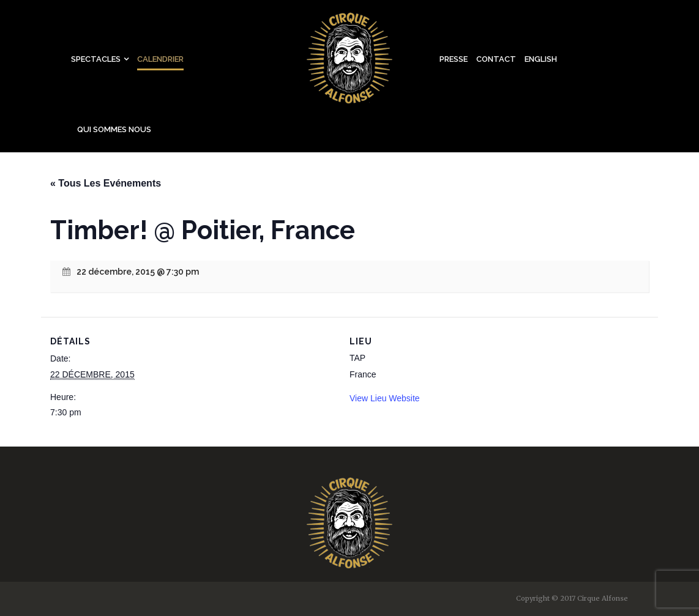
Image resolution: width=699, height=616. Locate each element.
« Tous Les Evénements (106, 183)
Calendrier (160, 59)
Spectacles (96, 59)
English (541, 59)
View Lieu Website (385, 398)
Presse (454, 59)
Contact (496, 59)
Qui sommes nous (114, 129)
